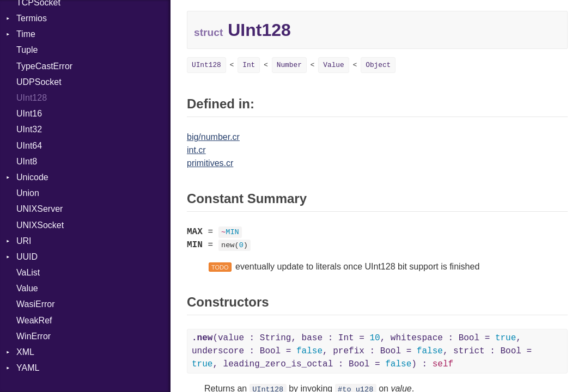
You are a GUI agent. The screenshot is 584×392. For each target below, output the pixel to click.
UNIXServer (39, 209)
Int (249, 65)
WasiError (36, 304)
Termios (32, 18)
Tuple (27, 50)
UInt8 (27, 161)
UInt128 (32, 98)
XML (25, 352)
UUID (27, 257)
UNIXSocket (40, 225)
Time (26, 34)
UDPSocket (39, 82)
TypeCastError (44, 66)
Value (27, 288)
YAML (28, 368)
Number (289, 65)
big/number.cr (213, 137)
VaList (28, 272)
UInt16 (29, 114)
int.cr (196, 150)
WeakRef (34, 320)
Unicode (32, 177)
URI (24, 241)
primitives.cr (210, 163)
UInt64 (29, 146)
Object (378, 65)
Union (28, 193)
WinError (34, 336)
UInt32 (29, 129)
